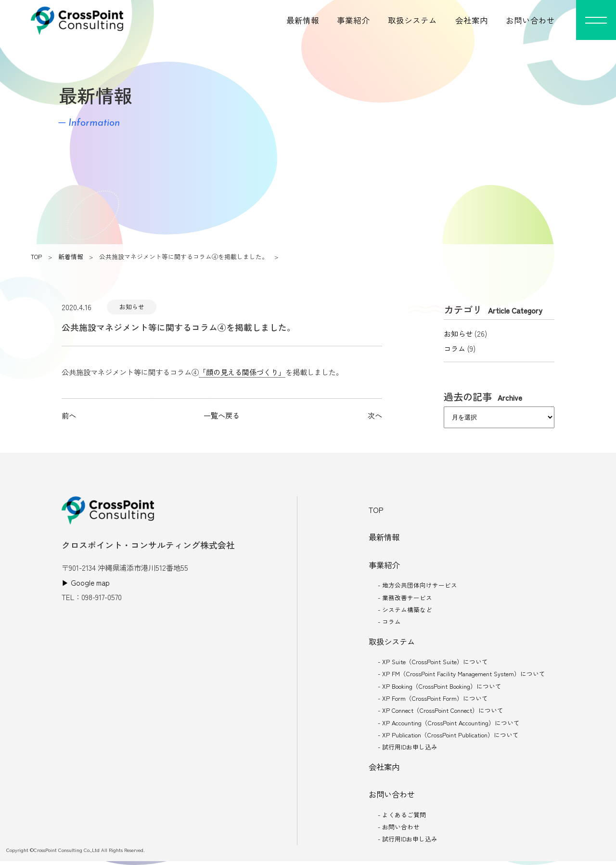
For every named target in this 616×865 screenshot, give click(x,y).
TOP (36, 256)
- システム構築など (405, 610)
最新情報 (303, 20)
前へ (69, 415)
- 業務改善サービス (405, 598)
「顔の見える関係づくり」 (242, 372)
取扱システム (412, 20)
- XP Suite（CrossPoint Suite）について (433, 663)
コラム (455, 348)
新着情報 (71, 256)
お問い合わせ (530, 20)
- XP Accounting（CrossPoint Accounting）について (449, 725)
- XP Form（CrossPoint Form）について (433, 701)
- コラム (389, 623)
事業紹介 (353, 20)
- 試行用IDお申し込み (408, 750)
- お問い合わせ (399, 831)
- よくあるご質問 (402, 818)
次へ (375, 415)
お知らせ (132, 307)
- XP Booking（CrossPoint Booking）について (440, 688)
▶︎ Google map (86, 582)
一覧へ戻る (222, 415)
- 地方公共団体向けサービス (417, 586)
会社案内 (472, 20)
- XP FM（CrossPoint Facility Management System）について (462, 675)
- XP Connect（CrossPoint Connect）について (441, 713)
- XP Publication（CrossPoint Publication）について (449, 737)
